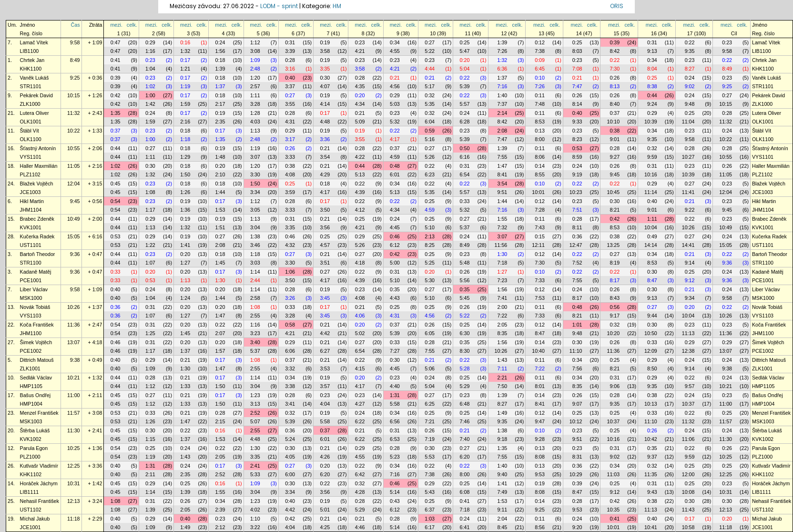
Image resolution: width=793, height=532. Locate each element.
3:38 (290, 386)
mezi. (116, 25)
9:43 (652, 492)
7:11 (503, 368)
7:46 (465, 421)
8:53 (540, 122)
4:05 (290, 457)
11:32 (74, 113)
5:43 (430, 492)
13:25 (613, 245)
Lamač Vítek (34, 42)
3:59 (290, 192)
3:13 (255, 404)
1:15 (150, 439)
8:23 (577, 139)
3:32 (290, 368)
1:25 (150, 333)
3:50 (325, 210)
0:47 (116, 42)
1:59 (185, 104)
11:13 (688, 333)
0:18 (220, 60)
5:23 (395, 457)
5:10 (430, 227)
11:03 (613, 474)
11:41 (688, 192)
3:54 (325, 157)
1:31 (395, 395)
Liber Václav (34, 289)
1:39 (503, 42)
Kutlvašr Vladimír (39, 466)
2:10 (220, 174)
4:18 (360, 263)
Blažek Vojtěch (37, 184)
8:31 (577, 457)
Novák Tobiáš (35, 307)
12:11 (538, 245)
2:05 (503, 325)
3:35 (325, 69)
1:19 (185, 86)
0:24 (220, 42)
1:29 (185, 157)
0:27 (430, 42)
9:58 (75, 42)
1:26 (185, 192)
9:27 (615, 157)
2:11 (150, 474)
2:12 (220, 527)
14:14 (651, 245)
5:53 (430, 457)
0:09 (540, 60)
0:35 (395, 289)
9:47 (540, 421)
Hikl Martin (32, 201)
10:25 (74, 448)
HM (337, 6)
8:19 (615, 263)
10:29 (576, 474)
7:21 (430, 421)
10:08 (688, 492)
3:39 (290, 51)
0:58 (290, 325)
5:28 (465, 368)
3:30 (255, 174)
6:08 (465, 492)
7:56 (577, 368)
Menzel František (39, 413)
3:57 (325, 386)
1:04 (150, 69)
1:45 (220, 263)
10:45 (613, 192)
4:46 (360, 527)
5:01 (325, 510)
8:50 (652, 368)
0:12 (540, 42)
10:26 (688, 227)
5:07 (255, 421)
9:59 (652, 157)
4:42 (325, 333)
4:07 (325, 86)
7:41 (503, 298)
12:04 (74, 184)
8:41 (503, 174)
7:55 (503, 157)
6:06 (290, 351)
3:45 (325, 298)
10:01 (538, 192)
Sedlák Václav (36, 378)
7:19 (430, 439)
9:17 (615, 316)
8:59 (577, 157)
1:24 (185, 298)
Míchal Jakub (35, 519)
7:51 (577, 210)
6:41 (465, 527)
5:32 (395, 122)
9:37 (652, 457)
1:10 (255, 519)
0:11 (540, 95)
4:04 (325, 404)
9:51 (503, 192)
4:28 (360, 492)
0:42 (116, 95)
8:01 (540, 386)
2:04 (503, 519)
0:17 (185, 60)
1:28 (255, 113)
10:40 (538, 351)
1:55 (503, 219)
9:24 (652, 104)
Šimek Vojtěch (36, 342)
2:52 (255, 413)
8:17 (615, 280)
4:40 (395, 386)
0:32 (430, 95)
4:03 (255, 122)
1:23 (255, 395)
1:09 (255, 60)
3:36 (325, 139)
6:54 (465, 174)
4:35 (360, 86)
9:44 (652, 316)
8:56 (540, 527)
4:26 (325, 457)
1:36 (185, 210)
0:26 (615, 78)
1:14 (255, 272)
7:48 (540, 104)
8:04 (652, 69)
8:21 (615, 210)
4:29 (325, 174)
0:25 (465, 42)
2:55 (255, 316)
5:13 (360, 174)
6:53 (395, 439)
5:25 (430, 263)
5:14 (395, 492)
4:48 (325, 122)
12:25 (74, 466)
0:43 (395, 501)
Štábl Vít (30, 131)
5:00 (395, 263)
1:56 (220, 51)
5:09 (360, 122)
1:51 (220, 227)
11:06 (688, 439)
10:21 (74, 378)
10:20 (613, 333)
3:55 (290, 104)
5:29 (465, 386)
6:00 (290, 474)
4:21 (360, 51)
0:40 (290, 78)
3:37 (290, 86)
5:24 (290, 439)
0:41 (116, 60)
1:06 (290, 272)
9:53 (540, 474)
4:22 (360, 157)
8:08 (540, 457)
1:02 (150, 86)
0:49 (652, 236)
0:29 (150, 42)
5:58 (395, 404)
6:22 (360, 421)
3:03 (255, 263)
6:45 (540, 69)
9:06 (615, 386)
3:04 (255, 227)
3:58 (325, 51)
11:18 (74, 519)
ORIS (617, 6)
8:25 (430, 245)
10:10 (613, 122)
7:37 (503, 104)
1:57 (220, 351)
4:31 (290, 122)
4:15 (360, 368)
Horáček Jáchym (39, 483)
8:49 (75, 60)
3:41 (290, 404)
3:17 (290, 139)
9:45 (615, 174)
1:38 (255, 236)
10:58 (688, 527)
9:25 (75, 78)
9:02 (690, 86)
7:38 (540, 51)
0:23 (360, 42)
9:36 (75, 254)
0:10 (540, 78)
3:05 (255, 210)
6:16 (465, 157)
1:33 (185, 386)
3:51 (325, 263)
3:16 (290, 69)
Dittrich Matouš (37, 360)
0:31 (290, 42)
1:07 (150, 263)
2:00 (503, 307)
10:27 (688, 157)
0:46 (290, 236)
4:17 (395, 139)
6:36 (503, 69)
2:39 (220, 510)
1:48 (220, 157)
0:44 (652, 95)
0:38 (615, 131)
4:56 (395, 86)
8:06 (540, 157)
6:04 (430, 122)
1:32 (185, 51)
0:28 (290, 60)
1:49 (503, 413)
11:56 (501, 245)
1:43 (503, 360)
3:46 (255, 245)
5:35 (430, 104)
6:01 (395, 174)
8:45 (503, 527)
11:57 (74, 413)
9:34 (690, 298)
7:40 (465, 439)
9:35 (690, 51)
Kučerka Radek (37, 236)
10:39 (651, 122)
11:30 (74, 430)
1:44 (220, 192)
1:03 (430, 519)
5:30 (430, 280)
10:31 (74, 483)
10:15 (74, 95)
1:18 (185, 139)
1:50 (185, 174)
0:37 (615, 113)
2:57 (255, 86)
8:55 (540, 174)
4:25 (325, 527)
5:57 (465, 104)
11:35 (651, 474)
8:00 (540, 139)
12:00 (688, 474)
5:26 (430, 157)
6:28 (465, 122)
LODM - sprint (279, 6)
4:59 (395, 157)
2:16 (185, 122)
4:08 (290, 174)
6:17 (430, 527)
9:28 (540, 439)
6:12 (395, 245)
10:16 (651, 174)
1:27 (185, 263)
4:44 (430, 69)
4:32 (290, 245)
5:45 (465, 298)
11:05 (74, 166)
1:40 (503, 95)
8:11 (577, 227)
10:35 (613, 510)
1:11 (255, 95)
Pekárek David (36, 95)
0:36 (577, 236)
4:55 (395, 51)
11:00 (74, 395)
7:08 (577, 69)
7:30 (615, 69)
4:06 (360, 316)
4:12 (360, 210)
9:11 (503, 510)
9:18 (503, 439)
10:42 (651, 439)
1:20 (255, 78)
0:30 (325, 78)
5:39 (465, 86)
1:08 (150, 192)
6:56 (395, 421)
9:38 (75, 360)
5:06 (430, 368)
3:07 (255, 157)
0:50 (465, 148)
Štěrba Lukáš (35, 430)
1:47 (503, 166)
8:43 (615, 298)
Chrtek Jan (32, 60)
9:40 (503, 474)
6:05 (430, 333)
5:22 (430, 51)
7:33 (540, 280)
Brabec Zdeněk (37, 219)
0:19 (325, 42)
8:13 (615, 86)
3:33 (290, 157)
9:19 (577, 174)
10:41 (651, 527)
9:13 (652, 51)
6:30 (465, 333)
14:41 (688, 245)
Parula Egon (34, 448)
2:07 (220, 333)
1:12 (255, 42)
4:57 (325, 245)
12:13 (74, 501)
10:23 (576, 192)
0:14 (540, 166)
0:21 (395, 78)
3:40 (255, 342)
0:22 (690, 42)
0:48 (395, 166)
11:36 (74, 325)
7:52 (577, 263)
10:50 (651, 333)
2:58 (255, 298)
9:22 (690, 210)
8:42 (615, 51)
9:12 (690, 280)
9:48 (690, 104)
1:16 (150, 51)
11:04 (688, 122)
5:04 (465, 69)
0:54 (116, 201)
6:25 (430, 404)
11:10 (576, 351)
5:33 (255, 474)
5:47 (465, 51)
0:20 (465, 60)
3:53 (325, 368)
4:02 (255, 510)
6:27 (325, 351)
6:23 (430, 174)
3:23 (255, 333)
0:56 (615, 307)
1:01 (577, 325)
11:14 (651, 192)
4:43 (395, 298)
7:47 (577, 86)
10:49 (74, 219)
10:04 (651, 227)
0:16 (185, 42)
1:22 (150, 245)
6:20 (465, 457)
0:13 (540, 131)
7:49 (503, 492)
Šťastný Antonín (38, 148)
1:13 (255, 131)
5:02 (360, 333)
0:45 (116, 184)
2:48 (255, 69)
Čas (76, 25)
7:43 (540, 227)
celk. (132, 25)
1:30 (503, 254)
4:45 (395, 227)
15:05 (74, 236)
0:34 (395, 42)
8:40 (615, 104)
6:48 (465, 404)
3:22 (255, 527)
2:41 (255, 466)
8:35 (503, 333)
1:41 (185, 245)
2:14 (503, 113)
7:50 (503, 386)
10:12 (576, 421)
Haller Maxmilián (39, 166)
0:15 (540, 236)
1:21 (185, 69)
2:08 (503, 131)
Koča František (37, 325)
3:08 (255, 51)
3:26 (290, 298)
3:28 (255, 104)
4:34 (360, 104)
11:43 (688, 510)
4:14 (325, 104)
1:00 (150, 95)
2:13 (430, 236)
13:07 (74, 342)
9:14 (690, 263)
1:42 (150, 104)
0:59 (430, 131)
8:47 (652, 280)
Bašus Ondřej (36, 395)
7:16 (503, 86)
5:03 (395, 104)
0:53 (577, 148)
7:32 (503, 227)
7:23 (503, 280)
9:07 (577, 404)
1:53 (220, 210)
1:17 (150, 210)
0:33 (465, 201)
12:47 (576, 245)
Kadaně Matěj (36, 272)
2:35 (220, 122)
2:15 (220, 421)
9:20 (577, 527)
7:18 (503, 263)
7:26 (503, 51)
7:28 (540, 210)
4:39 (360, 192)
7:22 (503, 316)
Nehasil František (40, 501)
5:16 (430, 139)
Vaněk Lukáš (35, 78)
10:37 (688, 404)
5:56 (465, 280)
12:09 (651, 351)
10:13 (651, 404)
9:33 (577, 122)
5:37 (465, 227)
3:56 (325, 227)
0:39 (615, 42)
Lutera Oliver (35, 113)
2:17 (220, 104)
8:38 (652, 86)
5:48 (465, 263)
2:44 (255, 280)
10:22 (74, 131)
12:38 (688, 351)
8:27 (690, 69)
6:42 (360, 474)
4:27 (360, 404)
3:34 (255, 192)
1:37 (503, 78)
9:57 (690, 386)
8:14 (577, 104)
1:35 (116, 113)
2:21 (503, 378)
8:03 (577, 51)
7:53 (540, 298)
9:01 (615, 139)
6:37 (430, 510)
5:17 (430, 86)
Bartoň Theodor (38, 254)
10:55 (74, 148)
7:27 (395, 351)
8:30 (465, 351)
